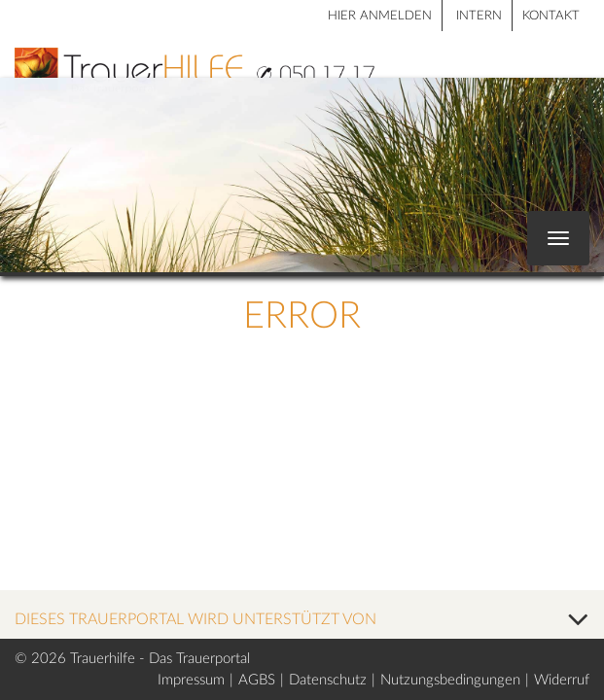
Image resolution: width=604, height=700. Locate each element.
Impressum (191, 680)
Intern (479, 16)
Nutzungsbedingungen (450, 680)
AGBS (257, 680)
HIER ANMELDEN (380, 16)
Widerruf (562, 680)
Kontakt (551, 16)
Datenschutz (328, 680)
